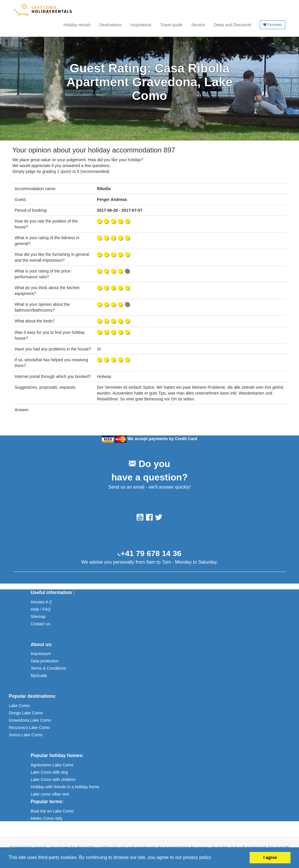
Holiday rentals (77, 25)
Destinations (111, 25)
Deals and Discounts (232, 25)
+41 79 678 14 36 (151, 553)
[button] (213, 858)
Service (198, 25)
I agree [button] (270, 857)
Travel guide (172, 25)
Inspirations (141, 25)
